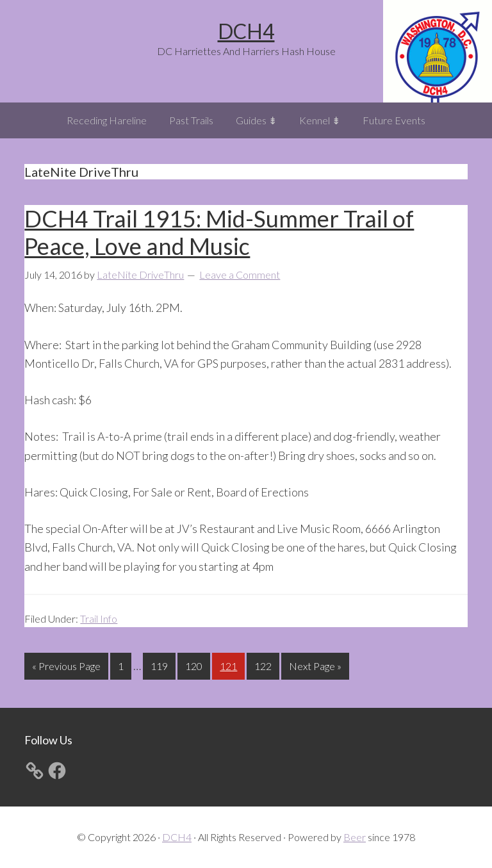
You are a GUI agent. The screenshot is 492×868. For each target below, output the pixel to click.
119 (161, 665)
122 (265, 665)
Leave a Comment (240, 274)
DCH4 (246, 31)
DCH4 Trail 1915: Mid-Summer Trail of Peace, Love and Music (219, 232)
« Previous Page (66, 668)
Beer (355, 837)
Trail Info (99, 618)
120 (195, 665)
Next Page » (315, 668)
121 (230, 665)
